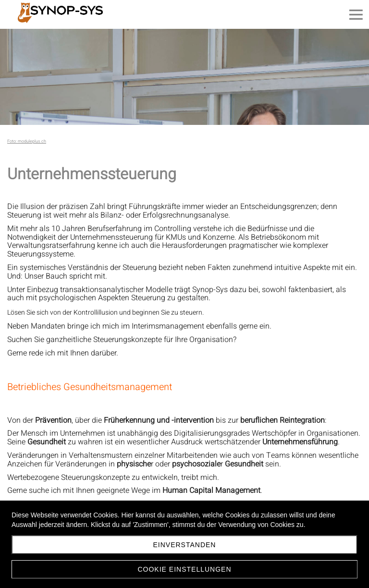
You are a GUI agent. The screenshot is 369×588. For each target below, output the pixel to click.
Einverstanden (185, 545)
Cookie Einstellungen (184, 569)
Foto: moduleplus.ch (27, 141)
